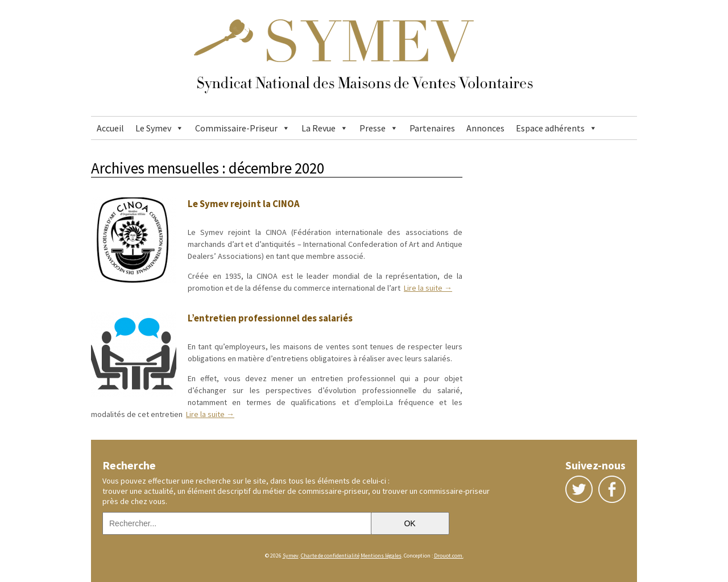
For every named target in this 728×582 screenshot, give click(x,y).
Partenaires (432, 128)
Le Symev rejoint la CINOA (244, 204)
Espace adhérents (550, 128)
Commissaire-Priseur (236, 128)
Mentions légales (381, 556)
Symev (291, 556)
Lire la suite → (428, 288)
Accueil (110, 128)
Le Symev (153, 128)
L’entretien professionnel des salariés (270, 318)
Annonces (485, 128)
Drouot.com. (449, 556)
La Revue (318, 128)
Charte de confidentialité (330, 556)
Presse (373, 128)
